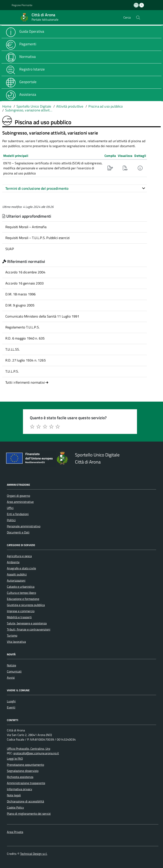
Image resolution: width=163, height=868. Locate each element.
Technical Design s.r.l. (34, 854)
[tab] (75, 188)
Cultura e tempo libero (21, 593)
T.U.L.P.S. (12, 371)
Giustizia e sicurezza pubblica (26, 605)
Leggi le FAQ (15, 759)
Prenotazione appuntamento (25, 765)
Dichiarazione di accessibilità (25, 801)
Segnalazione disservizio (23, 771)
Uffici (10, 508)
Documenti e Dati (18, 532)
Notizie (11, 665)
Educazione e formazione (23, 599)
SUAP (10, 249)
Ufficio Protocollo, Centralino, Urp (29, 749)
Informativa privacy (20, 789)
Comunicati (14, 671)
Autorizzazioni (16, 580)
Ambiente (13, 562)
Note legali (14, 795)
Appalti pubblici (17, 574)
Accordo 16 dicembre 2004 (25, 272)
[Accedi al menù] (6, 17)
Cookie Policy (15, 807)
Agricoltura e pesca (19, 556)
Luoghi (11, 701)
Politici (11, 520)
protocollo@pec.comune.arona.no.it (36, 753)
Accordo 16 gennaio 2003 (24, 283)
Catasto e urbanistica (21, 587)
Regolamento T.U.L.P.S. (22, 327)
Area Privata (15, 832)
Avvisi (11, 678)
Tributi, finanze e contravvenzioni (29, 629)
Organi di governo (18, 496)
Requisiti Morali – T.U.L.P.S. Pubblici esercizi (37, 238)
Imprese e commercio (21, 611)
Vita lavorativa (16, 642)
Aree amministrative (20, 502)
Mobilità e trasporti (19, 617)
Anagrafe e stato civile (21, 568)
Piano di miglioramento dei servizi (29, 814)
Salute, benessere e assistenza (27, 623)
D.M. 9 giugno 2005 (20, 305)
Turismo (12, 635)
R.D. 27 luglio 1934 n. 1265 (26, 360)
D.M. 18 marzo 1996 (20, 294)
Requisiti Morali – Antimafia (26, 227)
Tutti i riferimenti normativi (27, 382)
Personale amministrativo (24, 526)
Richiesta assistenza (20, 777)
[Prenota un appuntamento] (136, 5)
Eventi (11, 707)
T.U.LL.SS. (13, 349)
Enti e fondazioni (18, 514)
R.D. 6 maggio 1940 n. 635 (25, 338)
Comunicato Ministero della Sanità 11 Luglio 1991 (42, 316)
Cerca (127, 17)
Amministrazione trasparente (26, 783)
